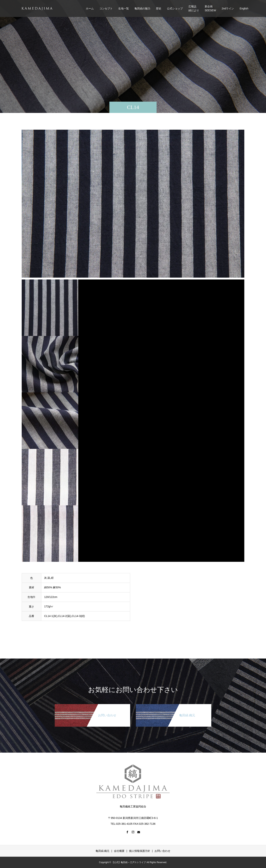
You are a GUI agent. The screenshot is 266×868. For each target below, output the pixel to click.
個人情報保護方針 (140, 851)
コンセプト (106, 8)
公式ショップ (175, 8)
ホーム (90, 8)
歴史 (159, 8)
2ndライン (228, 8)
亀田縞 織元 (103, 851)
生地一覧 (124, 8)
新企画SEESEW (210, 8)
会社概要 (119, 851)
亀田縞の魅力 (142, 8)
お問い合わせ (162, 851)
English (244, 8)
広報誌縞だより (194, 8)
